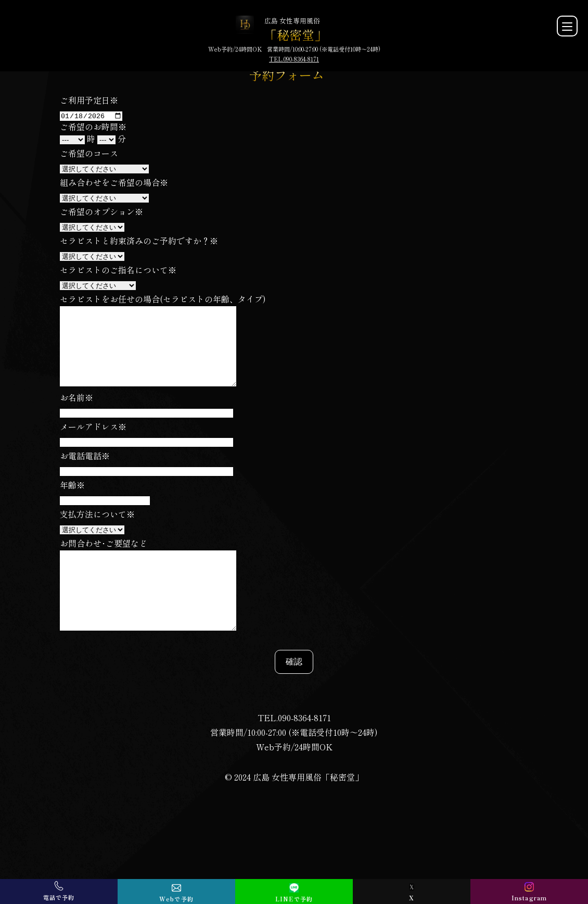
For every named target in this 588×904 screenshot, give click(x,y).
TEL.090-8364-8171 (294, 59)
